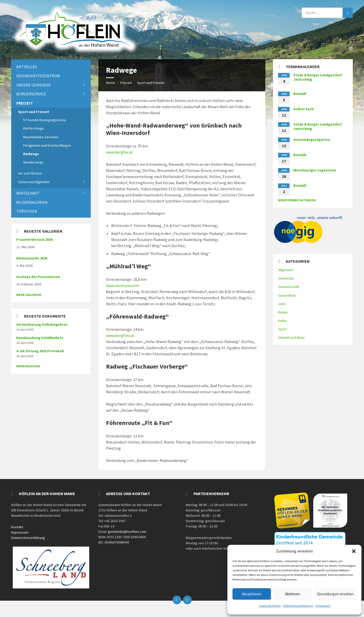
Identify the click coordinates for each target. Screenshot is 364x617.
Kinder (283, 312)
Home (110, 83)
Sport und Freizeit (151, 83)
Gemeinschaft (289, 287)
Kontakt (17, 527)
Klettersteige (34, 128)
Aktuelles (27, 67)
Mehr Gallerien (29, 295)
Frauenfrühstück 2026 (34, 240)
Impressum (323, 606)
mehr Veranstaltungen (297, 200)
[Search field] (327, 13)
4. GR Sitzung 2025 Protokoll (40, 351)
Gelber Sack (303, 109)
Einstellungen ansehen (335, 594)
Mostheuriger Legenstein (315, 170)
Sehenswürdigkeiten (34, 182)
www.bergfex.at (120, 152)
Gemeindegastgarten (312, 140)
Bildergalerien (32, 202)
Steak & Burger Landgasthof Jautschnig (318, 77)
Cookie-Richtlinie (270, 606)
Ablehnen (292, 594)
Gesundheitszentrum (38, 76)
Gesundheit (287, 295)
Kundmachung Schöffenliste (40, 338)
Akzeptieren (252, 594)
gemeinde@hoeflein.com (127, 532)
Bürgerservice (31, 94)
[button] (354, 551)
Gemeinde (286, 278)
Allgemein (286, 270)
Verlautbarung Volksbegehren (42, 324)
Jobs (282, 304)
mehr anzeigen (28, 366)
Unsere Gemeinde (34, 85)
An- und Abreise (30, 173)
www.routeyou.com (123, 285)
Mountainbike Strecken (41, 137)
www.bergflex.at (120, 335)
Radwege (31, 154)
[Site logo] (75, 53)
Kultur (283, 321)
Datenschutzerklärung (298, 606)
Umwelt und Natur (291, 337)
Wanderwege (33, 162)
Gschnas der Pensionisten (38, 277)
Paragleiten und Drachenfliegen (47, 145)
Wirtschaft (28, 193)
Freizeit (126, 83)
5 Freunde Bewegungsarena (45, 120)
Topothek (27, 211)
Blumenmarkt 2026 (32, 258)
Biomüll (300, 94)
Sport (282, 329)
